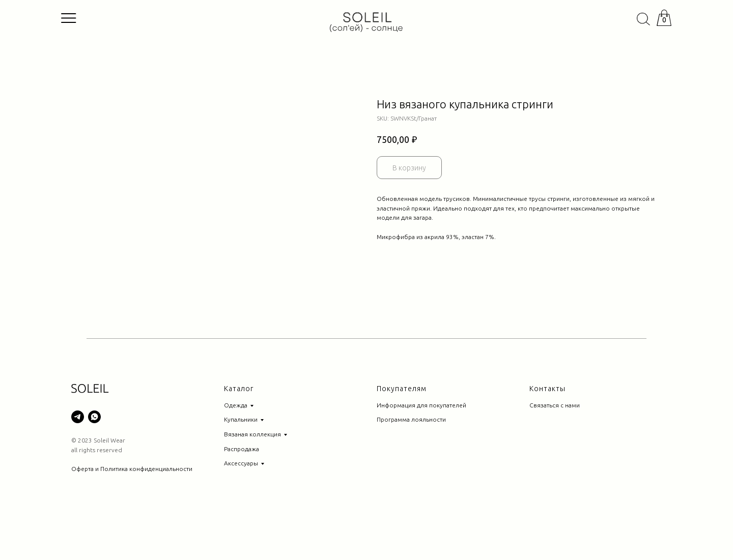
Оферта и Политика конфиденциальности (132, 509)
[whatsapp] (94, 458)
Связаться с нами (555, 446)
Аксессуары (241, 504)
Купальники (241, 460)
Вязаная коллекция (252, 475)
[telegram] (78, 458)
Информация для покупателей (421, 446)
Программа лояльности (411, 460)
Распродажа (242, 490)
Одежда (236, 446)
